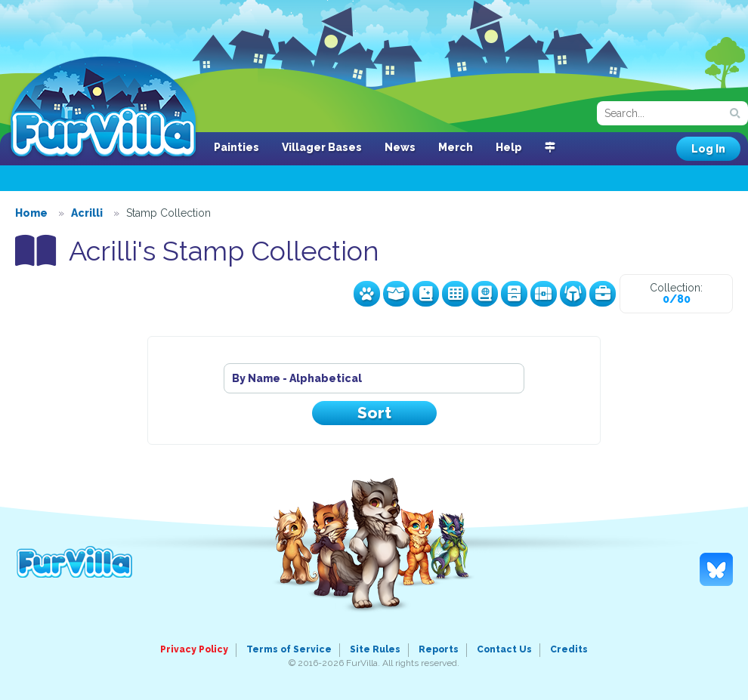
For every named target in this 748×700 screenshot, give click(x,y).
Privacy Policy (194, 649)
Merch (456, 147)
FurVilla (103, 108)
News (400, 147)
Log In (708, 149)
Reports (439, 649)
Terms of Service (289, 649)
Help (509, 147)
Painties (236, 147)
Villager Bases (322, 147)
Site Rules (375, 649)
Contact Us (504, 649)
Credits (569, 649)
